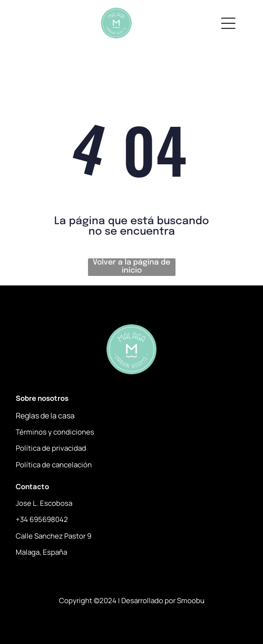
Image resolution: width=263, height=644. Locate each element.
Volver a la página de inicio (131, 266)
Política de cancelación (54, 465)
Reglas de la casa (45, 416)
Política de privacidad (51, 448)
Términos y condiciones (55, 432)
